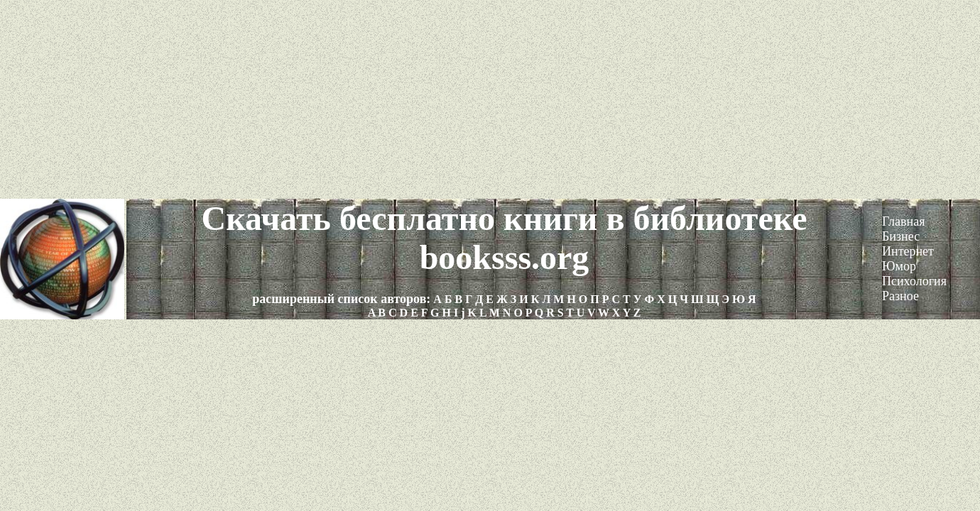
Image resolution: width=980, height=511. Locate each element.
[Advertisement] (490, 99)
